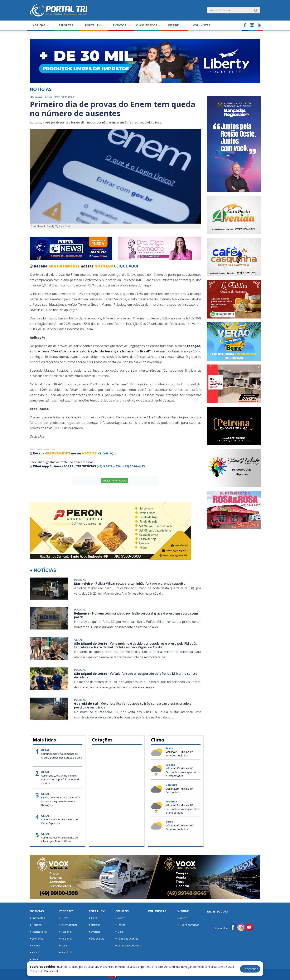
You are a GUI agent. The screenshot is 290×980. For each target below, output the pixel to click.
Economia (36, 939)
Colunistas (202, 25)
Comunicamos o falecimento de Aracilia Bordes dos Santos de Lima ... (62, 757)
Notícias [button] (39, 25)
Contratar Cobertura (128, 946)
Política (35, 953)
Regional (36, 925)
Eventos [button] (120, 25)
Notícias (37, 911)
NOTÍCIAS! (104, 266)
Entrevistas (37, 918)
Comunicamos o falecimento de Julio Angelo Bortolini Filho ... (59, 839)
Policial (35, 946)
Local (63, 946)
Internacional (39, 932)
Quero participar (188, 925)
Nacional (65, 932)
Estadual (65, 953)
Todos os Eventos (127, 939)
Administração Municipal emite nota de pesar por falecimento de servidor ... (61, 779)
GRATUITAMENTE (65, 266)
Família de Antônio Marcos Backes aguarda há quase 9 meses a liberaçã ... (61, 801)
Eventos (95, 932)
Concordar (250, 969)
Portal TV (97, 911)
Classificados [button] (147, 25)
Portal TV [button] (93, 25)
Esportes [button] (66, 25)
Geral (34, 959)
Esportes (66, 911)
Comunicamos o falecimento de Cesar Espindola (59, 821)
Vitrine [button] (174, 25)
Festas (120, 925)
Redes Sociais (217, 911)
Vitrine (120, 918)
